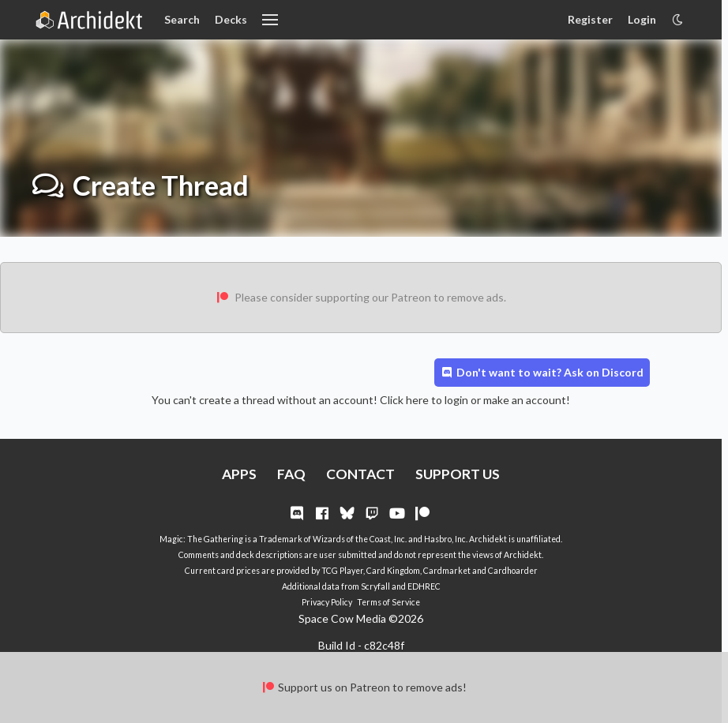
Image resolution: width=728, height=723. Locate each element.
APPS (239, 474)
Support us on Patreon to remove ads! (364, 687)
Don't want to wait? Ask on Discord (542, 372)
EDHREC (424, 586)
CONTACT (360, 474)
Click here (404, 400)
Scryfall (375, 586)
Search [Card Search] (182, 19)
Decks (231, 19)
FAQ (291, 474)
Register (590, 19)
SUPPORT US (458, 474)
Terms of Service (388, 602)
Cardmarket (447, 571)
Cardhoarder (513, 571)
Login (642, 19)
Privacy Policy (327, 602)
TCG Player (342, 571)
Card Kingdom (393, 571)
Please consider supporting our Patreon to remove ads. (360, 297)
